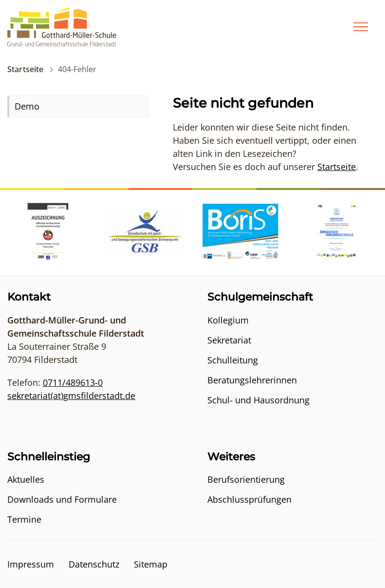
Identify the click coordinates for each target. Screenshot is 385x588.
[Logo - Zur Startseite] (62, 26)
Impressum (31, 564)
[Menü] (361, 27)
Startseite (26, 69)
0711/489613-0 (73, 382)
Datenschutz (94, 564)
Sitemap (151, 564)
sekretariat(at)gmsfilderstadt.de (71, 396)
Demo (27, 106)
